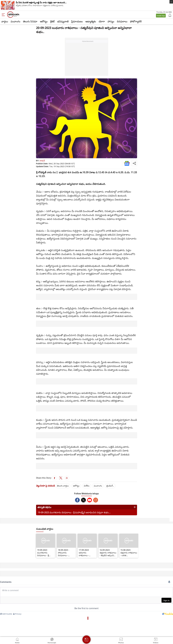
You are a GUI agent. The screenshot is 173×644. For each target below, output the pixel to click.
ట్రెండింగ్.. (110, 486)
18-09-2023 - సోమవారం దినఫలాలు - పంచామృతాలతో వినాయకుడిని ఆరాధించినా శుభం (65, 553)
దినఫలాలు (122, 21)
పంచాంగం (15, 21)
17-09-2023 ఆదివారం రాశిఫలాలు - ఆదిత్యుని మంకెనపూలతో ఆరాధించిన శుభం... (87, 553)
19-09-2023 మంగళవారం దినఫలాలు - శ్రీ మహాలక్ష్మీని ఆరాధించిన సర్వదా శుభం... (74, 512)
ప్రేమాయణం (77, 21)
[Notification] (170, 15)
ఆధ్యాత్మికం (91, 21)
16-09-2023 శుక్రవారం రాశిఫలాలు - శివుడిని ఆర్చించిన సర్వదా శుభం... (108, 553)
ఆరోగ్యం (44, 21)
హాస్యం (111, 21)
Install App (161, 16)
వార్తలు (5, 21)
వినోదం (87, 486)
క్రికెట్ (52, 21)
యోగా (102, 21)
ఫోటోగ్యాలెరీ (136, 21)
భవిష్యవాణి (63, 21)
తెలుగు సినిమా (30, 21)
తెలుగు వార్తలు (63, 486)
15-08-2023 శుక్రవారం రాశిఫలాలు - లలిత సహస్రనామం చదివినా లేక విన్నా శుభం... (129, 553)
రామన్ (42, 161)
